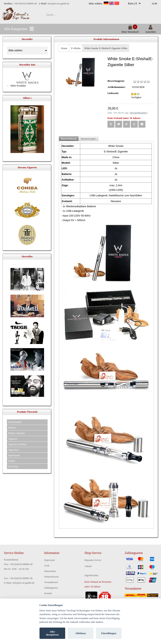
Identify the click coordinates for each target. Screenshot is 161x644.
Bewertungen (88, 139)
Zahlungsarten (51, 588)
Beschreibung (69, 139)
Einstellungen (109, 633)
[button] (111, 124)
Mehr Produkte (18, 86)
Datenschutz (50, 571)
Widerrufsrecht (51, 577)
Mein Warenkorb (130, 30)
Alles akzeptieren (52, 633)
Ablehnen (80, 633)
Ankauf (88, 566)
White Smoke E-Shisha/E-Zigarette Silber (106, 48)
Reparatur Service (93, 560)
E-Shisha (76, 48)
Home (64, 48)
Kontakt (48, 593)
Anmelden (151, 30)
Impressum (49, 560)
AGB (154, 3)
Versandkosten (51, 582)
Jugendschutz (91, 575)
